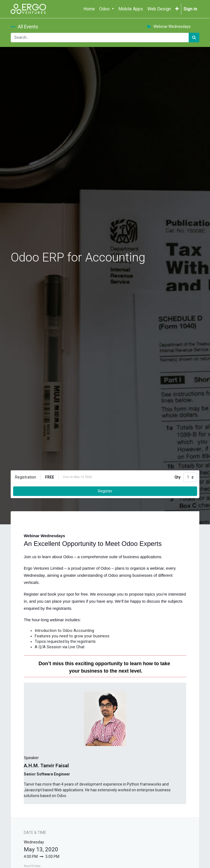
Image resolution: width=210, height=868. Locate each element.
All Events (24, 27)
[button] (177, 9)
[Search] (194, 38)
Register (105, 491)
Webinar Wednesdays (169, 26)
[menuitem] (89, 9)
